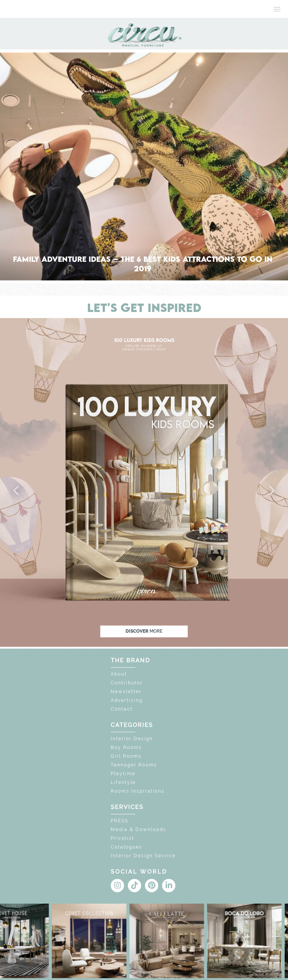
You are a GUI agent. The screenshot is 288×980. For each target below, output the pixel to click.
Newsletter (126, 692)
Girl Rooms (126, 756)
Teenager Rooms (134, 765)
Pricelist (123, 838)
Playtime (123, 774)
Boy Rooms (126, 747)
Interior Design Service (143, 856)
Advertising (127, 700)
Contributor (127, 683)
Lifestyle (123, 782)
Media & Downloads (138, 830)
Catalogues (126, 847)
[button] (17, 491)
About (119, 674)
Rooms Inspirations (138, 791)
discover (144, 631)
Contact (122, 709)
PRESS (119, 821)
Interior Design (132, 739)
